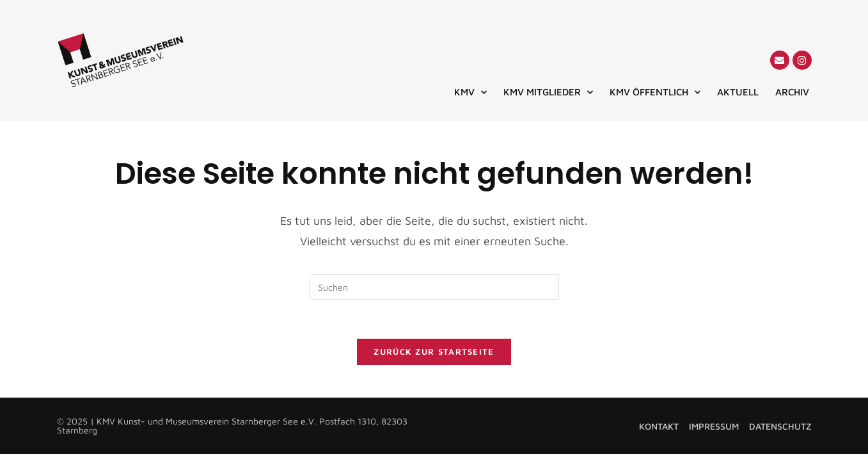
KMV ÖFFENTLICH (655, 92)
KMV (470, 92)
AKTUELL (738, 92)
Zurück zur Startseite (434, 352)
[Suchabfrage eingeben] (434, 287)
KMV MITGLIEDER (548, 92)
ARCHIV (792, 92)
